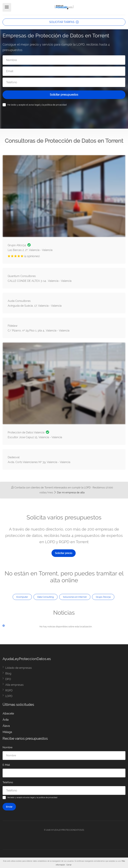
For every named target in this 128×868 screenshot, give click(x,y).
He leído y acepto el (37, 105)
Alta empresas (14, 685)
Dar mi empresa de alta (69, 493)
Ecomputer (22, 597)
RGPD (9, 690)
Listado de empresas (19, 668)
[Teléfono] (64, 82)
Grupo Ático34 (103, 597)
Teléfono (8, 782)
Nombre (8, 747)
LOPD (9, 696)
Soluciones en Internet (75, 597)
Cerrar (69, 865)
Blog (8, 673)
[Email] (64, 71)
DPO (8, 679)
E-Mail (6, 765)
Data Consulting (46, 597)
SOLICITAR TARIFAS (64, 22)
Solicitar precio (64, 553)
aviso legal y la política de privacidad (48, 105)
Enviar (9, 807)
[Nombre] (64, 60)
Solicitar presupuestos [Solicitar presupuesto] (64, 95)
